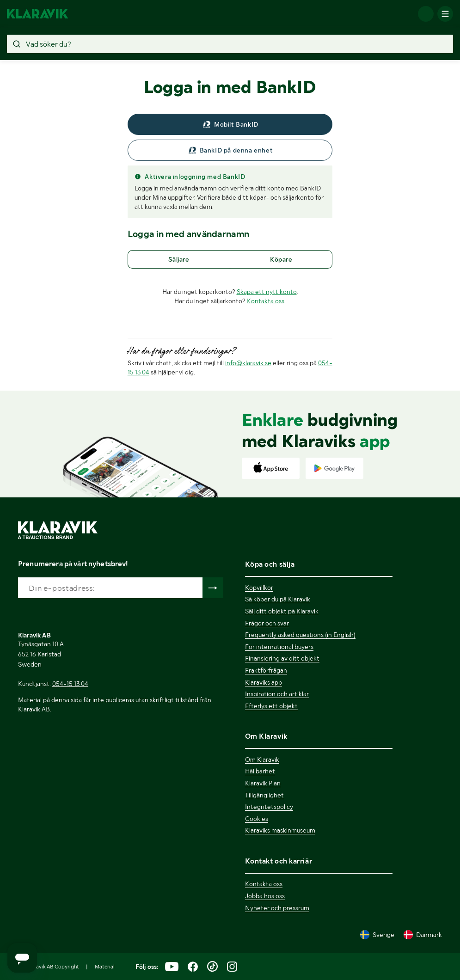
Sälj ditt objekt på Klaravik (282, 611)
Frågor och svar (267, 623)
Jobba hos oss (265, 896)
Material (105, 967)
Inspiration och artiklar (277, 694)
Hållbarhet (260, 771)
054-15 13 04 (70, 684)
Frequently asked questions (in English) (300, 635)
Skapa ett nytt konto (267, 292)
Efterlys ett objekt (271, 706)
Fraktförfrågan (266, 670)
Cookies (257, 819)
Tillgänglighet (264, 795)
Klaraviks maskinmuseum (280, 830)
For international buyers (279, 647)
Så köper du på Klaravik (278, 599)
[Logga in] (426, 14)
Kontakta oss (266, 301)
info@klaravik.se (248, 363)
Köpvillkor (259, 588)
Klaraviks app (264, 682)
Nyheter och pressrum (277, 908)
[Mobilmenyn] (445, 14)
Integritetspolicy (269, 807)
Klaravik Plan (263, 783)
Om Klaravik (262, 759)
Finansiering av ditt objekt (282, 658)
